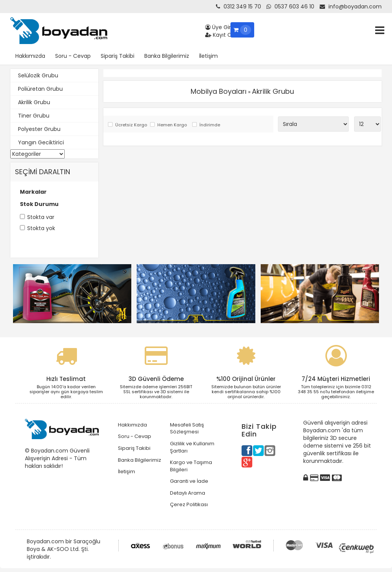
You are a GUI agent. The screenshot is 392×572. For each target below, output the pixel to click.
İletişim (208, 56)
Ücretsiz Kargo (131, 125)
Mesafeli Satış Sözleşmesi (187, 428)
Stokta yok (41, 228)
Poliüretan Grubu (40, 89)
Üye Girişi (220, 27)
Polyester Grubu (39, 129)
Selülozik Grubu (38, 75)
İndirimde (210, 125)
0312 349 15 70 (238, 7)
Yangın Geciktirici (41, 142)
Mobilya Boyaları (219, 91)
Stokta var (41, 217)
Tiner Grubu (34, 116)
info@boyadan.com (351, 7)
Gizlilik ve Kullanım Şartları (192, 447)
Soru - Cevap (73, 56)
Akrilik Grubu (34, 102)
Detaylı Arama (188, 493)
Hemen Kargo (172, 125)
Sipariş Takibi (118, 56)
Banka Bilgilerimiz (167, 56)
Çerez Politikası (189, 504)
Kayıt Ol (219, 35)
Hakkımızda (30, 56)
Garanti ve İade (189, 481)
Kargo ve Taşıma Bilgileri (191, 466)
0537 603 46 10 (290, 7)
